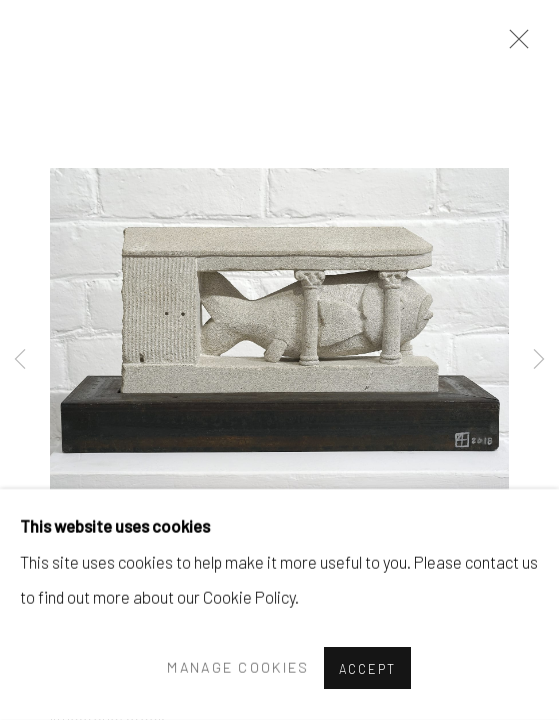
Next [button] (539, 360)
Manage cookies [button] (238, 667)
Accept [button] (367, 669)
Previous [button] (20, 360)
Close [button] (514, 45)
